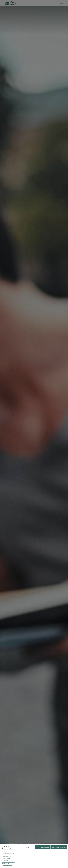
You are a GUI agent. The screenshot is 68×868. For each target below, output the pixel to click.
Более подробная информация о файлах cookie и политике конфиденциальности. (8, 862)
